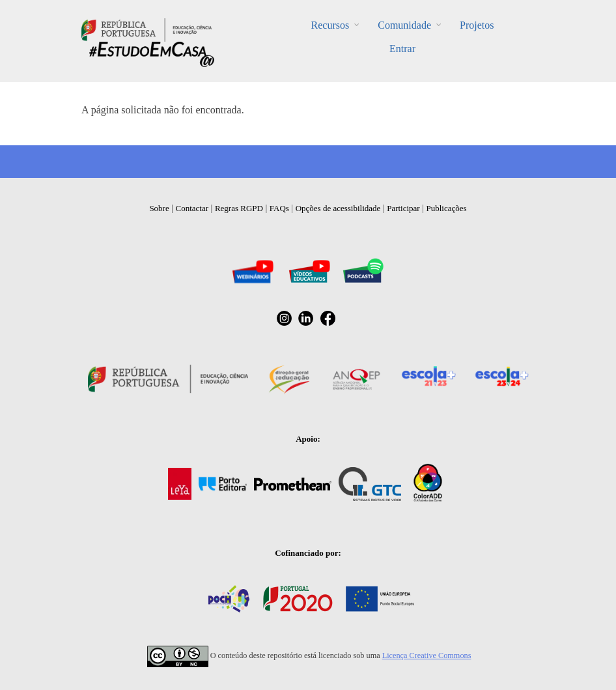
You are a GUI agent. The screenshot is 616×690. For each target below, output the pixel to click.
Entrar (402, 49)
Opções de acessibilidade (338, 208)
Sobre (159, 208)
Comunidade (404, 25)
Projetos (477, 25)
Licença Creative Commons (427, 655)
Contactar (192, 208)
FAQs (279, 208)
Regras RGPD (239, 208)
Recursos (330, 25)
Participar (403, 208)
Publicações (447, 208)
